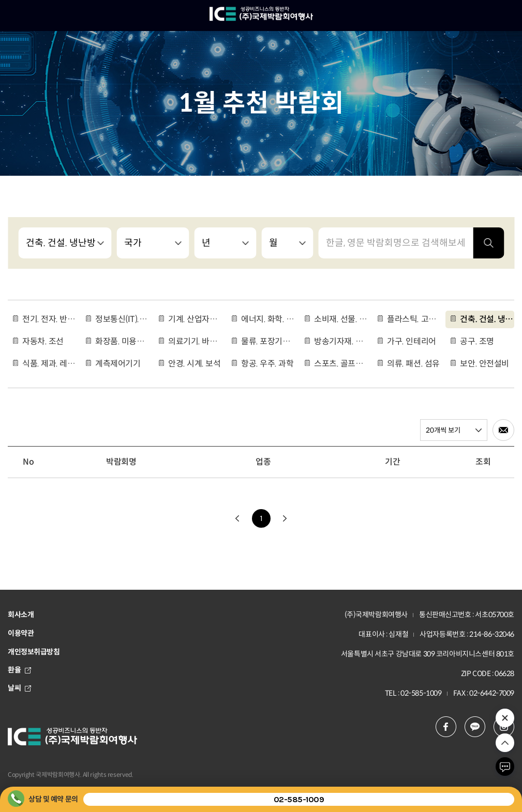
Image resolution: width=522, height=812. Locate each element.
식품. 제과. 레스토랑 (49, 364)
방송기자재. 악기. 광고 (341, 341)
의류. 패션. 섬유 (413, 364)
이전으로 (237, 518)
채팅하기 (505, 767)
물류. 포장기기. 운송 (268, 341)
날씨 (19, 688)
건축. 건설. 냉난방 (487, 319)
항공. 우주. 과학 (267, 364)
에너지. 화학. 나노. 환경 (268, 319)
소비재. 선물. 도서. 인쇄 (341, 319)
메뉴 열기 (16, 16)
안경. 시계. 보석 (194, 364)
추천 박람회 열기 (505, 718)
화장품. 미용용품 (122, 341)
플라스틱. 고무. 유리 (414, 319)
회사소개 (21, 615)
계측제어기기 (118, 364)
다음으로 (285, 518)
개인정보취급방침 (34, 652)
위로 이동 (505, 743)
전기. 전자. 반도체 (49, 319)
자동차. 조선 (43, 341)
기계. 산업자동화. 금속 (195, 319)
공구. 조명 (477, 341)
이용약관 (21, 633)
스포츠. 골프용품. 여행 (341, 364)
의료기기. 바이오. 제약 (195, 341)
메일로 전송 (503, 430)
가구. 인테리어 (411, 341)
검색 (488, 243)
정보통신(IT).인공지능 (122, 319)
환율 (19, 670)
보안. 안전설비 (484, 364)
